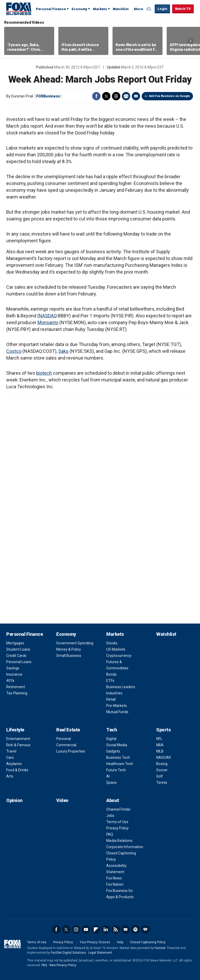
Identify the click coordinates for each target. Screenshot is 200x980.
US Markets (116, 649)
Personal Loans (19, 662)
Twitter (106, 96)
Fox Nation (115, 884)
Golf (160, 776)
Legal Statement (100, 953)
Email (136, 96)
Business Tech (118, 757)
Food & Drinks (17, 770)
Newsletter (126, 929)
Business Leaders (121, 687)
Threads (116, 96)
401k (10, 681)
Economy (79, 9)
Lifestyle (15, 730)
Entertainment (18, 739)
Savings (13, 668)
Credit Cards (16, 656)
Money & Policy (69, 649)
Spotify (135, 929)
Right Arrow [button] (190, 41)
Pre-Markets (117, 706)
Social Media (117, 745)
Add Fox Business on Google (169, 96)
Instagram (76, 929)
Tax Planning (17, 693)
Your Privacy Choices (95, 942)
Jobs (110, 816)
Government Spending (75, 643)
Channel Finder (118, 809)
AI (108, 776)
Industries (114, 693)
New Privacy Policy (63, 965)
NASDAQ (48, 316)
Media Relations (119, 841)
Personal (64, 739)
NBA (160, 745)
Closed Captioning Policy (148, 942)
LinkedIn (106, 929)
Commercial (66, 745)
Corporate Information (125, 847)
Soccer (162, 770)
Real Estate (68, 730)
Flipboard (96, 929)
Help (120, 942)
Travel (11, 751)
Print (126, 96)
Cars (10, 757)
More (138, 9)
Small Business (69, 656)
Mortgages (15, 643)
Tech (112, 730)
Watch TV (183, 9)
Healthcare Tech (120, 764)
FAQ (110, 834)
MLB (160, 751)
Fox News (114, 878)
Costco (14, 351)
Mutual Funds (117, 712)
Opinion (14, 800)
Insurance (14, 674)
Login (162, 9)
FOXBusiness (48, 96)
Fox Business (19, 9)
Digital (111, 739)
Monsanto (48, 322)
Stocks (112, 643)
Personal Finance (51, 9)
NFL (159, 739)
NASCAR (164, 757)
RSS (116, 929)
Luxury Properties (71, 751)
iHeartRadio (145, 929)
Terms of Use (117, 822)
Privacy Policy (117, 828)
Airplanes (14, 764)
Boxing (162, 764)
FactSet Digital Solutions (68, 953)
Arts (10, 776)
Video (62, 800)
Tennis (162, 782)
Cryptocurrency (119, 656)
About (113, 800)
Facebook (96, 96)
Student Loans (18, 649)
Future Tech (116, 770)
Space (111, 782)
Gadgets (113, 751)
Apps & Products (120, 897)
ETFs (110, 681)
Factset (160, 948)
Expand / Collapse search (149, 9)
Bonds (111, 674)
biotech (44, 373)
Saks (63, 351)
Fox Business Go (120, 891)
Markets (100, 9)
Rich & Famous (18, 745)
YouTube (86, 929)
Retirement (16, 687)
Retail (111, 699)
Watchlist (121, 9)
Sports (163, 730)
